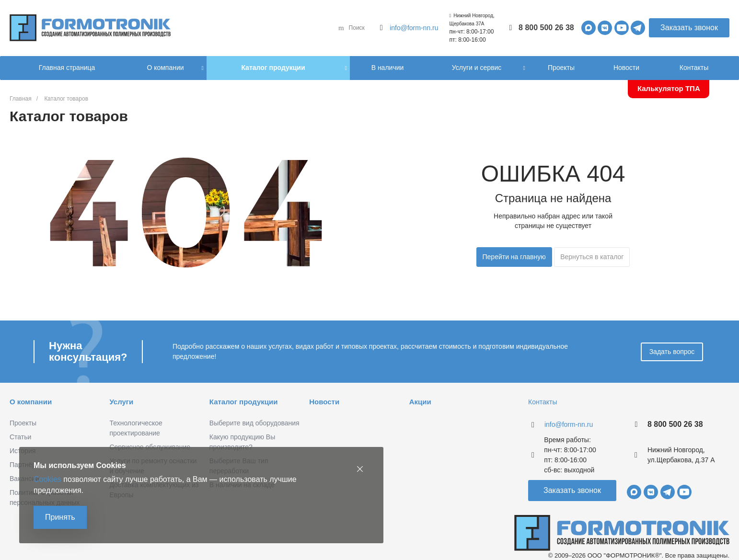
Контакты (543, 402)
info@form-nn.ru (414, 28)
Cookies (47, 479)
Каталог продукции (244, 402)
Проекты (23, 423)
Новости (324, 402)
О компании (31, 402)
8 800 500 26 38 (546, 28)
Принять (60, 517)
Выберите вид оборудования (254, 423)
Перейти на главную (514, 257)
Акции (420, 402)
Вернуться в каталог (592, 257)
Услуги (121, 402)
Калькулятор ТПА (669, 88)
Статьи (20, 437)
